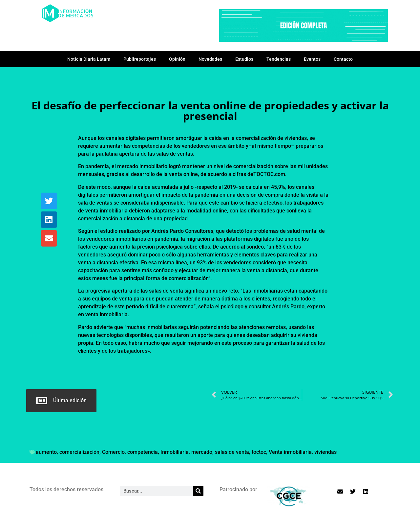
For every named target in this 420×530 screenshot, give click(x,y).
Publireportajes (140, 59)
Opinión (177, 59)
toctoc (259, 452)
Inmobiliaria (175, 452)
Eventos (312, 59)
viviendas (325, 452)
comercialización (79, 452)
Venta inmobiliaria (290, 452)
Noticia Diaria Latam (89, 59)
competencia (143, 452)
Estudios (244, 59)
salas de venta (232, 452)
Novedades (210, 59)
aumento (46, 452)
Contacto (343, 59)
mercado (202, 452)
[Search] (198, 491)
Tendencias (279, 59)
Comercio (113, 452)
